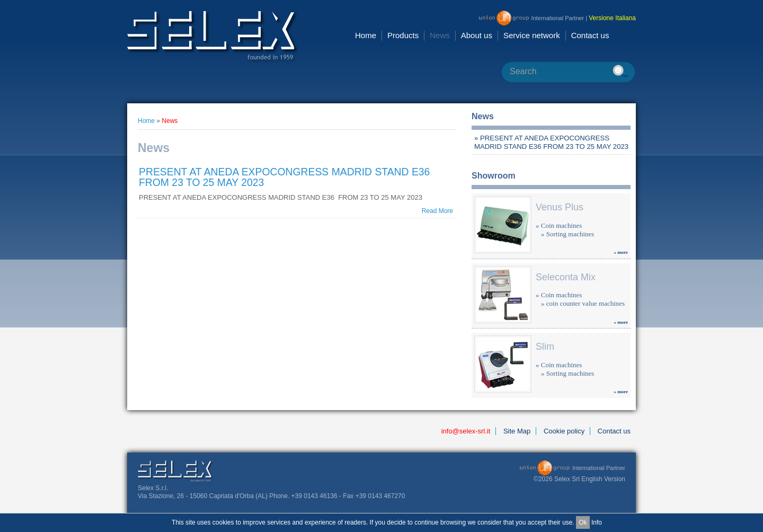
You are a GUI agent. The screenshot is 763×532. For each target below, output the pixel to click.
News (440, 35)
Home (366, 35)
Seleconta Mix (566, 277)
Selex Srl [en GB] (213, 37)
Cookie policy (564, 431)
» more (621, 252)
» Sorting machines (567, 234)
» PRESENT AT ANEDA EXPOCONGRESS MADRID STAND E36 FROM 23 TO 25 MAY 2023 (551, 143)
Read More (437, 211)
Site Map (517, 431)
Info (597, 522)
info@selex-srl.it (466, 431)
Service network (532, 35)
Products (403, 35)
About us (477, 35)
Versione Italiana (612, 18)
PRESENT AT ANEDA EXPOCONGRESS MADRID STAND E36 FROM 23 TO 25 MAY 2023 (284, 177)
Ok (583, 522)
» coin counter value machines (583, 303)
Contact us (590, 35)
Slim (545, 347)
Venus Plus (560, 207)
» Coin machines (559, 225)
